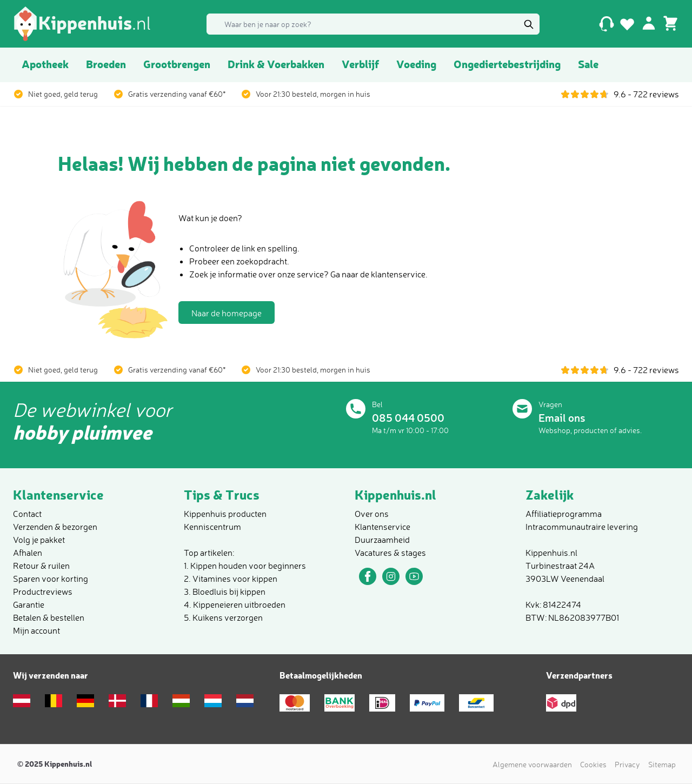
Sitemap (662, 764)
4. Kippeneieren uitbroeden (235, 604)
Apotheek (45, 64)
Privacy (627, 764)
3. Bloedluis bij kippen (225, 592)
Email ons (562, 417)
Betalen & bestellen (49, 617)
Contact (27, 514)
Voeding (416, 64)
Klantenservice (382, 527)
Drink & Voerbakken (276, 64)
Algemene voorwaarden (532, 764)
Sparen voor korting (51, 579)
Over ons (372, 514)
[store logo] (82, 24)
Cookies (593, 764)
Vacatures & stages (390, 553)
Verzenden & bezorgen (55, 527)
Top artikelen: (209, 553)
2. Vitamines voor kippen (231, 579)
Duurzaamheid (382, 540)
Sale (588, 64)
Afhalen (28, 553)
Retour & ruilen (41, 566)
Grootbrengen (177, 64)
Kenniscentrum (212, 527)
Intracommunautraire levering (582, 527)
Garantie (29, 604)
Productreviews (43, 592)
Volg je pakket (39, 540)
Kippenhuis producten (225, 514)
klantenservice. (399, 274)
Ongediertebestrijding (507, 64)
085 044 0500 (408, 417)
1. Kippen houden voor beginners (245, 566)
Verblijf (360, 64)
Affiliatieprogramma (564, 514)
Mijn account (36, 630)
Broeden (106, 64)
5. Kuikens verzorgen (223, 617)
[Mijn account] (649, 23)
